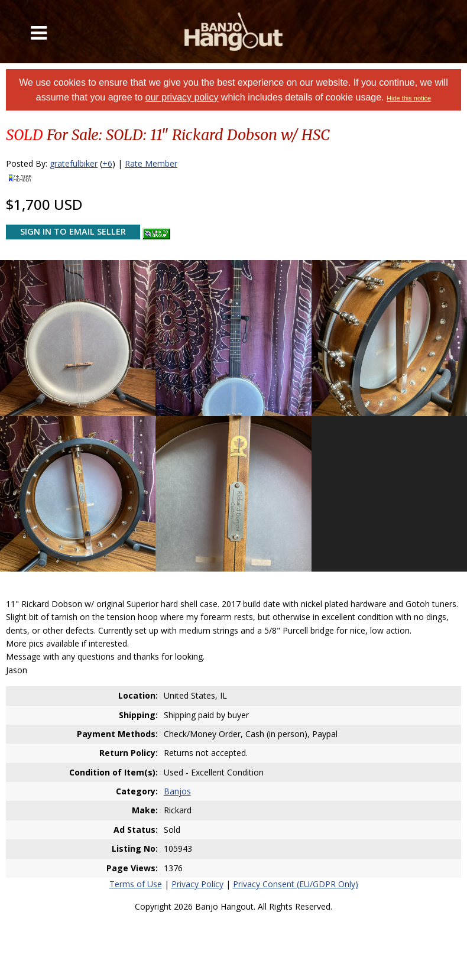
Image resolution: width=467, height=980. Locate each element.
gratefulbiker (74, 163)
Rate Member (151, 163)
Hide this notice (409, 98)
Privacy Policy (197, 884)
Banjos (177, 791)
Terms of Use (136, 884)
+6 (107, 163)
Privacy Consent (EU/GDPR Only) (296, 884)
